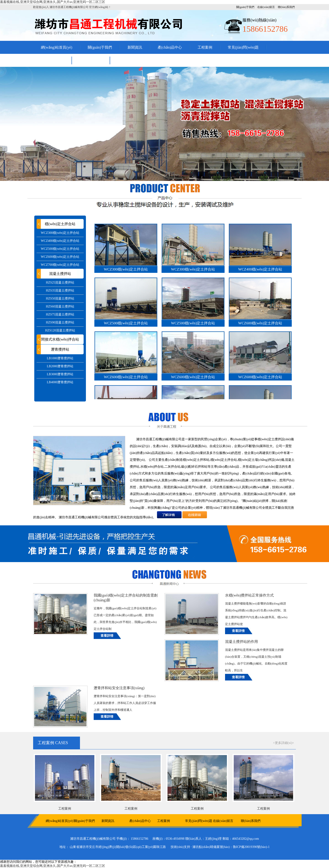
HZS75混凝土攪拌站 (60, 314)
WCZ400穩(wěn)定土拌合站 (60, 241)
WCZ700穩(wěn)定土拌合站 (60, 265)
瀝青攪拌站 (60, 349)
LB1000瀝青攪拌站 (60, 358)
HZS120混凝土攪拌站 (60, 330)
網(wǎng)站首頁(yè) (57, 47)
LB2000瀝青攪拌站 (60, 366)
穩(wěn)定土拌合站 (60, 224)
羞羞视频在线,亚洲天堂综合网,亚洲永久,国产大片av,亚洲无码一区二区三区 (53, 2)
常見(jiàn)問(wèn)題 (243, 47)
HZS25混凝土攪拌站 (60, 283)
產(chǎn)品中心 (170, 47)
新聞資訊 (135, 47)
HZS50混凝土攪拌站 (60, 298)
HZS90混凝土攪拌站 (60, 322)
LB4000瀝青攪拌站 (60, 382)
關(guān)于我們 (245, 7)
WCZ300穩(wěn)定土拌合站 (60, 233)
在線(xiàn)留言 (266, 7)
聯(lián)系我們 (286, 7)
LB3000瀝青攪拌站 (60, 374)
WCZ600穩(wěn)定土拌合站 (60, 257)
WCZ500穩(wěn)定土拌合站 (60, 249)
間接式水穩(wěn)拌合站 (60, 339)
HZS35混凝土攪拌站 (60, 291)
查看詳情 (107, 636)
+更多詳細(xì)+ (284, 743)
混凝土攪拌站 (60, 274)
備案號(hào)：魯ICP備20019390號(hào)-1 (242, 847)
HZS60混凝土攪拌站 (60, 306)
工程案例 (205, 47)
